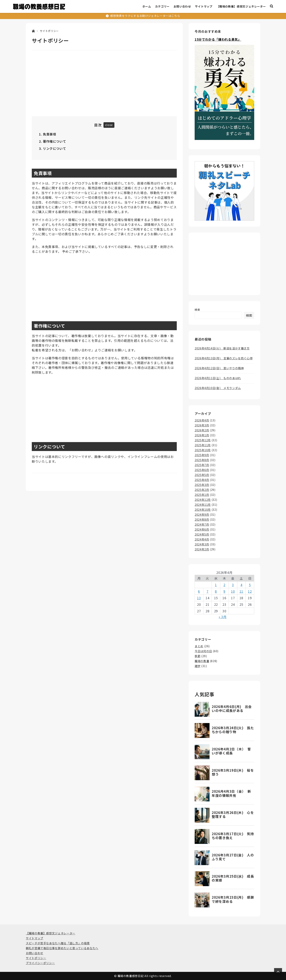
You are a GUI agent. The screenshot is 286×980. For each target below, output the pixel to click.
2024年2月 (202, 549)
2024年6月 (202, 529)
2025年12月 (203, 440)
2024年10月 (203, 510)
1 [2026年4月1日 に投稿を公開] (216, 585)
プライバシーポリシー (40, 963)
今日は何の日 (203, 651)
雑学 (198, 666)
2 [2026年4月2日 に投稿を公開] (224, 585)
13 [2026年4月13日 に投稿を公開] (199, 598)
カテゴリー (162, 6)
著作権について (54, 141)
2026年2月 (202, 430)
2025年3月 (202, 485)
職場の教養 (202, 661)
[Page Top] (278, 972)
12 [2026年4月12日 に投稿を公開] (250, 591)
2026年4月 (202, 420)
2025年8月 (202, 460)
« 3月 (223, 617)
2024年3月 (202, 544)
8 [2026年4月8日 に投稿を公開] (216, 591)
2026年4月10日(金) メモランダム (218, 388)
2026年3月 (202, 425)
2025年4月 (202, 480)
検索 (197, 310)
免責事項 (50, 134)
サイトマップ (204, 6)
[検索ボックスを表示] (272, 7)
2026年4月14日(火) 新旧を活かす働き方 (222, 348)
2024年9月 (202, 515)
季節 (198, 656)
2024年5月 (202, 534)
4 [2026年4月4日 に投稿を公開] (242, 585)
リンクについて (54, 148)
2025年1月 (202, 495)
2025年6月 (202, 470)
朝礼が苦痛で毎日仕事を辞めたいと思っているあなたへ (62, 948)
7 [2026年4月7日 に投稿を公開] (208, 591)
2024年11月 (203, 505)
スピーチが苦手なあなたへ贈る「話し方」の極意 (58, 943)
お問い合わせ (182, 6)
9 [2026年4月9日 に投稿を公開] (224, 591)
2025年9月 (202, 455)
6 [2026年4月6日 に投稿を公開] (199, 591)
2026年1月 (202, 435)
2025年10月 (203, 450)
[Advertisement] (104, 84)
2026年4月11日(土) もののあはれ (218, 378)
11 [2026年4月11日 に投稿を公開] (241, 591)
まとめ (199, 646)
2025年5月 (202, 475)
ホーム (147, 6)
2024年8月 (202, 519)
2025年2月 (202, 490)
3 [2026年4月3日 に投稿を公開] (233, 585)
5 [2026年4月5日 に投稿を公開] (250, 585)
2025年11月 (203, 445)
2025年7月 (202, 465)
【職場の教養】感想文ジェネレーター (241, 6)
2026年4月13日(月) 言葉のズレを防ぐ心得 (224, 358)
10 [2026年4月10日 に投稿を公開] (233, 591)
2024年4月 (202, 539)
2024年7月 (202, 524)
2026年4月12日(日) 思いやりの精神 (219, 368)
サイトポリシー (36, 958)
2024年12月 (203, 500)
